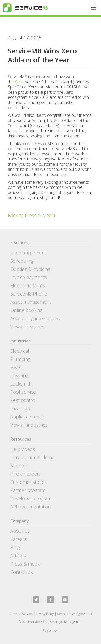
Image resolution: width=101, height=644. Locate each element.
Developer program (31, 498)
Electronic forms (28, 285)
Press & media (25, 564)
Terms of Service (21, 614)
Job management (28, 253)
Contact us (22, 572)
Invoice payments (29, 277)
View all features (27, 327)
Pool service (23, 392)
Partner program (28, 490)
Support (19, 466)
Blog (15, 547)
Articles (18, 556)
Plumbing (20, 359)
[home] (24, 8)
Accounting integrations (35, 318)
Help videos (23, 449)
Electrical (20, 351)
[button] (93, 8)
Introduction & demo (32, 457)
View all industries (29, 425)
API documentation (31, 507)
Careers (18, 539)
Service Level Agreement (75, 614)
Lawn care (21, 408)
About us (20, 531)
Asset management (31, 302)
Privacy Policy (45, 614)
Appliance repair (27, 417)
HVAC (16, 367)
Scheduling (22, 261)
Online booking (26, 310)
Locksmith (21, 384)
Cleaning (19, 375)
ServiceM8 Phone (29, 294)
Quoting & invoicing (30, 269)
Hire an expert (25, 474)
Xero (19, 82)
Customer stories (28, 482)
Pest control (23, 400)
